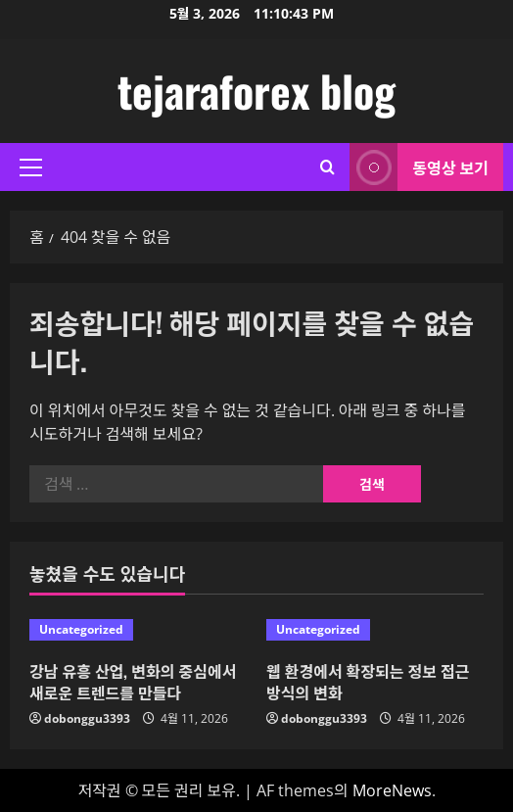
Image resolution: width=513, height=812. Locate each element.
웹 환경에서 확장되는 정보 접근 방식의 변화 (368, 682)
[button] (31, 167)
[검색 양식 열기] (327, 167)
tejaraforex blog (256, 91)
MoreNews (392, 790)
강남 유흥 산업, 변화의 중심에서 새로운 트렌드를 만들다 (133, 682)
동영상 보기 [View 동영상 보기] (419, 167)
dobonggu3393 (87, 718)
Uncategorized (81, 629)
